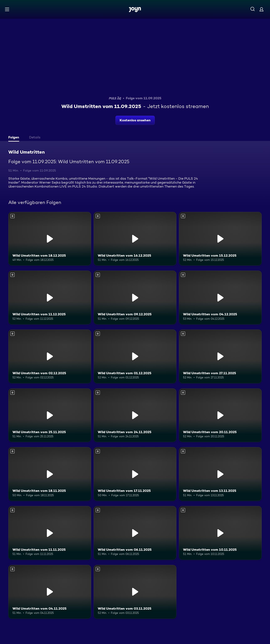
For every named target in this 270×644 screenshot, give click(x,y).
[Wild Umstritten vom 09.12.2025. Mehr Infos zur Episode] (135, 298)
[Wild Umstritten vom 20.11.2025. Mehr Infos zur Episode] (220, 415)
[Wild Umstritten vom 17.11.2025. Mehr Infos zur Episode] (135, 474)
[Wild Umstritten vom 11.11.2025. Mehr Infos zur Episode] (50, 533)
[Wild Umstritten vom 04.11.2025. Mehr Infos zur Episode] (50, 592)
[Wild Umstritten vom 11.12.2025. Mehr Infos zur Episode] (50, 298)
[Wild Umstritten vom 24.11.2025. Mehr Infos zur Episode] (135, 415)
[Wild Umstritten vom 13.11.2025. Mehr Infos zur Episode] (220, 474)
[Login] (261, 9)
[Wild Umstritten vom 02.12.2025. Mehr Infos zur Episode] (50, 356)
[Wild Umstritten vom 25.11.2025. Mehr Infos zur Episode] (50, 415)
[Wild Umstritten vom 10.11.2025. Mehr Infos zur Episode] (220, 533)
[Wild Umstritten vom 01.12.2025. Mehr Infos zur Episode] (135, 356)
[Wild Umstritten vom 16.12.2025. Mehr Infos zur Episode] (135, 239)
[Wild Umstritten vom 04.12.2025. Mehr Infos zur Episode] (220, 298)
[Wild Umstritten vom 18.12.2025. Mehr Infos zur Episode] (50, 239)
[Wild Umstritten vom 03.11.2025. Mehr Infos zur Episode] (135, 592)
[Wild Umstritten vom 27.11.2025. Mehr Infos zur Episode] (220, 356)
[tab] (15, 138)
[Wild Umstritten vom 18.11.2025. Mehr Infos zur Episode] (50, 474)
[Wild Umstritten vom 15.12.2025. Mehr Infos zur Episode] (220, 239)
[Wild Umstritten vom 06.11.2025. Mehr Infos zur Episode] (135, 533)
